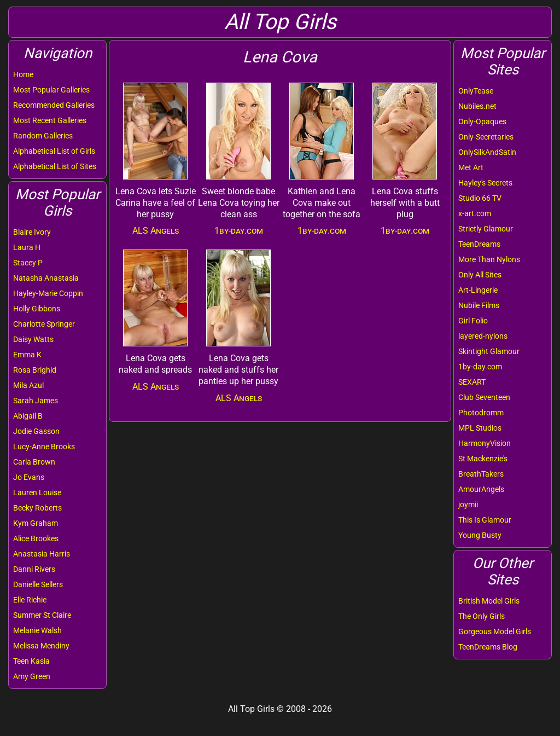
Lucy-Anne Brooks (44, 447)
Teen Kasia (31, 661)
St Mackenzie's (483, 459)
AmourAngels (481, 489)
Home (23, 74)
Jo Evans (29, 477)
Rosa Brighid (35, 370)
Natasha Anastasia (46, 278)
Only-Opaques (482, 121)
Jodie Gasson (36, 431)
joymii (468, 505)
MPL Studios (480, 428)
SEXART (472, 382)
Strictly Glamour (486, 229)
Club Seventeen (484, 397)
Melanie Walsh (37, 630)
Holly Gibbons (37, 309)
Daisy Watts (33, 339)
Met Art (471, 167)
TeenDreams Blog (488, 647)
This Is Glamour (485, 520)
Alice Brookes (36, 538)
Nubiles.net (477, 106)
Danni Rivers (34, 569)
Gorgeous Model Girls (495, 631)
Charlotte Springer (44, 324)
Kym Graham (36, 523)
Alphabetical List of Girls (54, 151)
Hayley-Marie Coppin (48, 293)
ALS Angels (156, 231)
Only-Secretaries (486, 137)
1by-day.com (480, 367)
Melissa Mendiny (41, 646)
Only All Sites (480, 275)
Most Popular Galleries (51, 90)
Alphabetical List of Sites (55, 166)
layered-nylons (483, 336)
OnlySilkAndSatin (487, 152)
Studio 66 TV (480, 198)
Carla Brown (34, 462)
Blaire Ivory (32, 232)
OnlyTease (476, 91)
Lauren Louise (37, 492)
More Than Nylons (489, 259)
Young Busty (480, 535)
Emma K (27, 355)
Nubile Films (479, 305)
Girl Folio (473, 321)
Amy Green (32, 676)
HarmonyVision (485, 443)
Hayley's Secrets (485, 183)
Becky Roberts (37, 508)
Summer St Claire (42, 615)
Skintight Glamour (489, 351)
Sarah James (36, 401)
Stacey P (28, 263)
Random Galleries (43, 136)
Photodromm (481, 413)
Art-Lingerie (478, 290)
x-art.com (475, 213)
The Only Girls (482, 616)
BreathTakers (481, 474)
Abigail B (28, 416)
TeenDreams (479, 244)
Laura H (27, 247)
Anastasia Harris (42, 554)
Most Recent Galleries (50, 120)
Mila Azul (28, 385)
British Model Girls (489, 601)
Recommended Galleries (54, 105)
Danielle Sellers (38, 584)
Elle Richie (30, 600)
